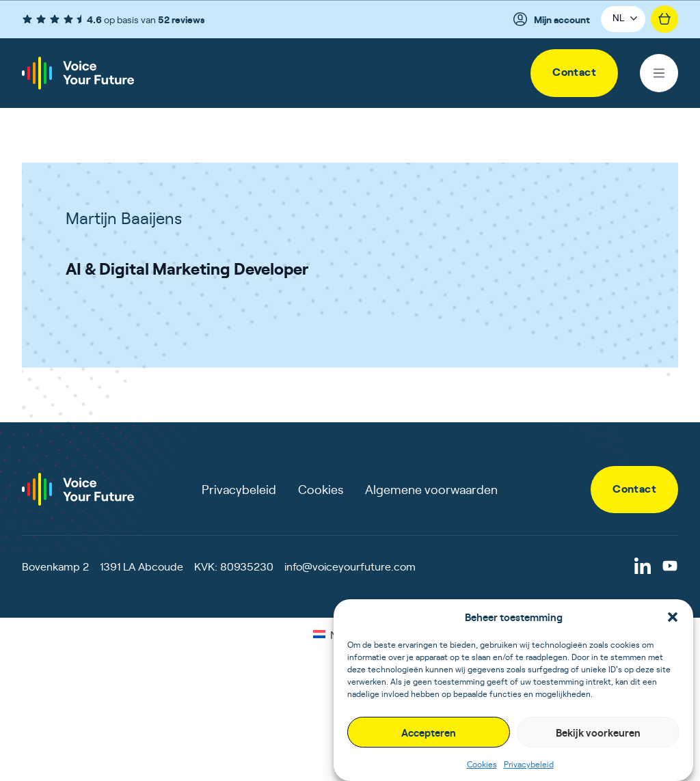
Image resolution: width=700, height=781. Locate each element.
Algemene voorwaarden (431, 489)
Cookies (482, 764)
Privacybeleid (529, 764)
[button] (673, 617)
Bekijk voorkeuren (598, 732)
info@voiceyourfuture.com (350, 566)
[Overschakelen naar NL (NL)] (328, 633)
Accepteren (429, 732)
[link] (574, 73)
